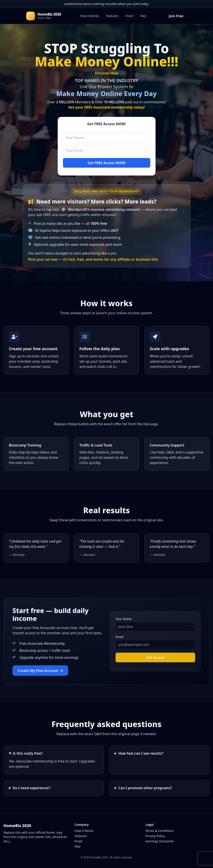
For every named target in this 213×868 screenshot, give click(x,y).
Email (119, 637)
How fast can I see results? (141, 753)
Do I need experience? (31, 788)
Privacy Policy (155, 836)
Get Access (155, 657)
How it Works (90, 16)
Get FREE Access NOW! (106, 163)
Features (112, 16)
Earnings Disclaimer (160, 841)
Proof (129, 16)
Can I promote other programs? (145, 788)
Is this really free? (28, 753)
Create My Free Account (40, 671)
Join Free (176, 16)
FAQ (143, 16)
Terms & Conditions (160, 831)
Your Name (124, 619)
